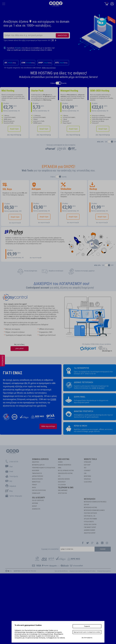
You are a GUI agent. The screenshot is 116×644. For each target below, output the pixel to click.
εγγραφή (103, 549)
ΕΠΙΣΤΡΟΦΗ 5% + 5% (90, 516)
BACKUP (34, 506)
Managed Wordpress (65, 465)
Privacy (34, 485)
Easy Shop (87, 465)
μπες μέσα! (20, 348)
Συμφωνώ (87, 626)
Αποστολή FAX (62, 493)
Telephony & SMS (66, 488)
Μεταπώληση (90, 499)
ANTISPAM (35, 503)
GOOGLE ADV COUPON (90, 524)
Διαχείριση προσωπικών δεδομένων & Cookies (83, 571)
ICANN (53, 399)
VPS (59, 476)
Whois (34, 488)
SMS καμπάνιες (63, 490)
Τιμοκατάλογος (37, 473)
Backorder (36, 471)
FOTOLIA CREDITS (89, 522)
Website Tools (90, 459)
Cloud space (88, 482)
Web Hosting (64, 459)
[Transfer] (54, 40)
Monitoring (87, 476)
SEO (85, 468)
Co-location (62, 485)
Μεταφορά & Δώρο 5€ (38, 465)
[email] (77, 549)
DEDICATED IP (62, 482)
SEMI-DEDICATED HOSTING (65, 473)
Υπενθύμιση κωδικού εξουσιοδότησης (44, 468)
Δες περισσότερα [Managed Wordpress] (103, 135)
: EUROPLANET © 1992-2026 (25, 571)
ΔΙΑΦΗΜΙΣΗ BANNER (89, 530)
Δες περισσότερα (15, 223)
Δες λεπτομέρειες (87, 638)
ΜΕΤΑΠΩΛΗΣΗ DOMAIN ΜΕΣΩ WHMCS (94, 510)
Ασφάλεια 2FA (36, 509)
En (11, 571)
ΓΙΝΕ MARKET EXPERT (90, 527)
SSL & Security (39, 498)
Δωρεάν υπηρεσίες (38, 476)
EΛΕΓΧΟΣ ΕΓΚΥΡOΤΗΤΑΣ (39, 490)
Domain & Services (40, 459)
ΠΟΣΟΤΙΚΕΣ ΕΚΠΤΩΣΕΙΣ (90, 513)
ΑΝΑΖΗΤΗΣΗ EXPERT (90, 533)
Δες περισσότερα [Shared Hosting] (44, 135)
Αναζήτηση (36, 462)
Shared (60, 462)
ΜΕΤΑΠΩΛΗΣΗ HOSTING (90, 507)
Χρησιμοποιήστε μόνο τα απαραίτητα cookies (87, 632)
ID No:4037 (101, 388)
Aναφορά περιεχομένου (104, 571)
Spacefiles (87, 479)
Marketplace (36, 482)
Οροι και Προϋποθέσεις (61, 571)
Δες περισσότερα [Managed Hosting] (73, 135)
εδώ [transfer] (24, 40)
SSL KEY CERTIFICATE (38, 500)
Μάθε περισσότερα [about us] (48, 426)
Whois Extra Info (37, 479)
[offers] (2, 369)
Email (60, 468)
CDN (85, 473)
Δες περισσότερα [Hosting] (14, 135)
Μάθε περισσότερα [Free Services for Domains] (49, 68)
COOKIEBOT (87, 471)
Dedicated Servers (64, 479)
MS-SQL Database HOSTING (66, 471)
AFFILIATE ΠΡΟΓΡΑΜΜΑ (90, 519)
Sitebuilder (87, 462)
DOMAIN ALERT (36, 493)
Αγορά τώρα (14, 129)
